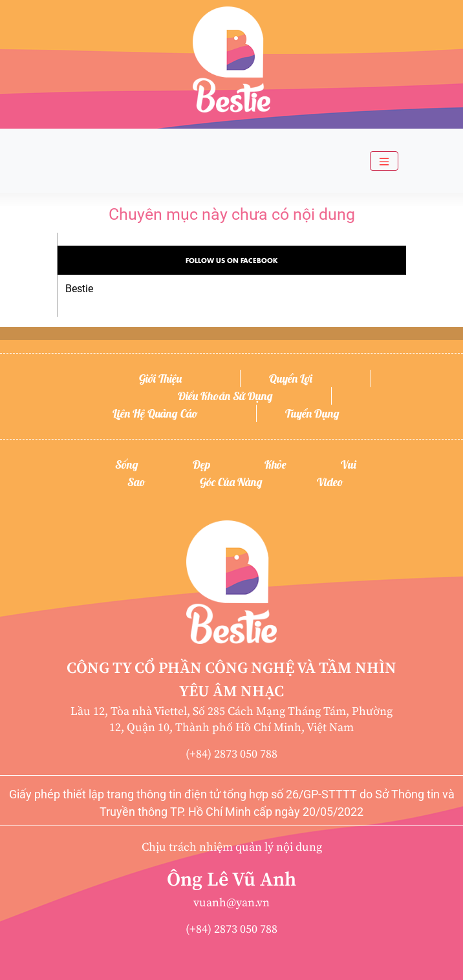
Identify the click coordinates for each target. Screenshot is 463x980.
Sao (136, 482)
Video (330, 482)
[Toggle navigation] (384, 161)
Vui (349, 464)
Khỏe (275, 464)
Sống (127, 464)
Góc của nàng (231, 482)
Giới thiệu (160, 378)
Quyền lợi (291, 378)
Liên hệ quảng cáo (155, 413)
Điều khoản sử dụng (225, 396)
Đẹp (201, 464)
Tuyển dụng (312, 413)
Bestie (79, 289)
